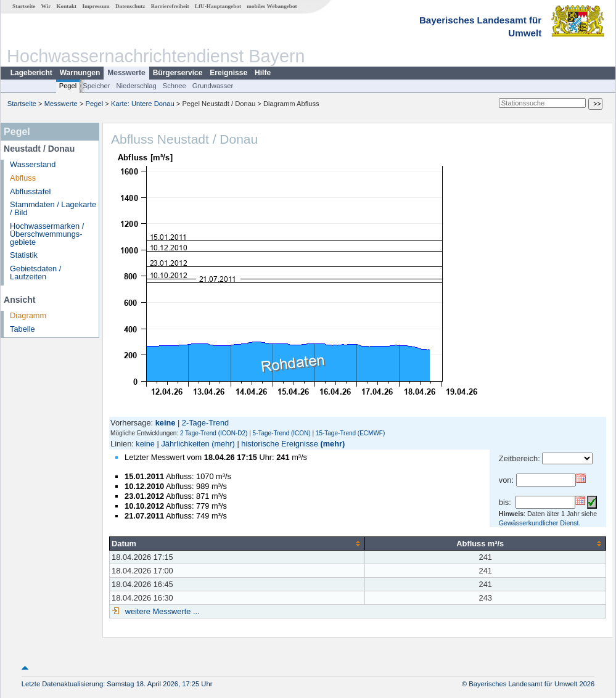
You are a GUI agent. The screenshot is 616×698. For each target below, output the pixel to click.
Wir (46, 6)
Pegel (68, 86)
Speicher (96, 86)
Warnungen (80, 73)
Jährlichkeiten (185, 444)
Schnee (175, 86)
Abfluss (23, 178)
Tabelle (23, 329)
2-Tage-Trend (205, 423)
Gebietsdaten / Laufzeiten (35, 273)
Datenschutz (130, 6)
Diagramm (28, 315)
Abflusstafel (30, 191)
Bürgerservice (178, 73)
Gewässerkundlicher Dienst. (540, 523)
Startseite (24, 6)
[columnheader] (237, 543)
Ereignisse (228, 73)
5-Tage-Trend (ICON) (282, 433)
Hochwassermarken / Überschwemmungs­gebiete (47, 234)
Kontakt (66, 6)
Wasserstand (33, 164)
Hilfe (263, 73)
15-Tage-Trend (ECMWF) (350, 433)
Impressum (96, 6)
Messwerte (126, 73)
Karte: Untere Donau (143, 104)
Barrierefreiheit (170, 6)
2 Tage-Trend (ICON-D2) (214, 433)
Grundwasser (213, 86)
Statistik (24, 255)
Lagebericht (31, 73)
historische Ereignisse (279, 444)
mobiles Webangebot (272, 6)
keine (145, 444)
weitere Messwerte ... (161, 611)
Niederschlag (136, 86)
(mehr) (223, 444)
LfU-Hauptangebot (218, 6)
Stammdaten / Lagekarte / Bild (53, 208)
